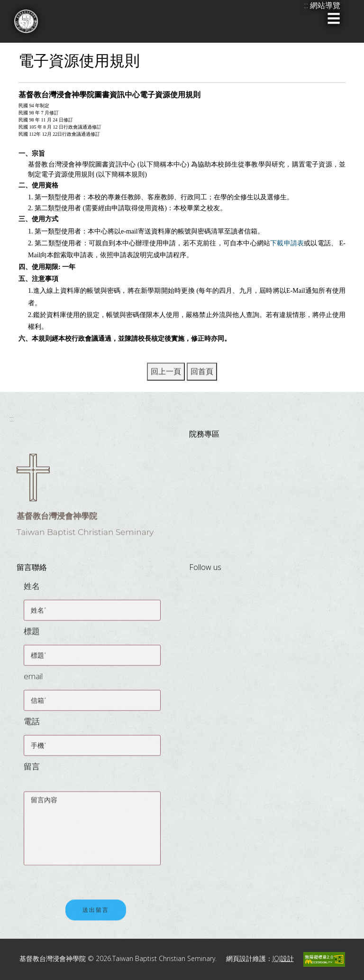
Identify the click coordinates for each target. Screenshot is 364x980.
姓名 (32, 591)
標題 (32, 636)
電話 (32, 726)
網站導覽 (325, 5)
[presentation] (96, 877)
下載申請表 (287, 243)
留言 (32, 771)
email (33, 681)
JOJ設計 (283, 958)
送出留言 (96, 915)
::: (12, 419)
